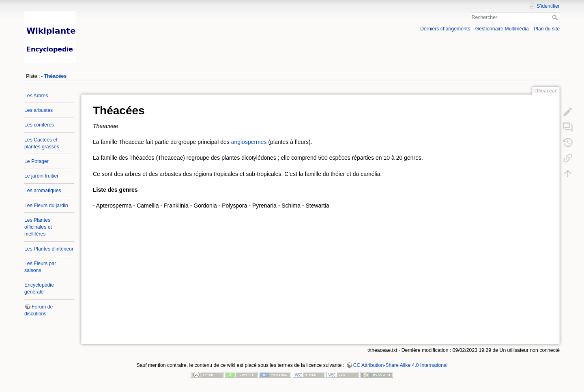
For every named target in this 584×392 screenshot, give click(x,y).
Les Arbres (36, 96)
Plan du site (547, 29)
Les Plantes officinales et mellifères (38, 227)
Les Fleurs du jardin (46, 206)
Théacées (55, 76)
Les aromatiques (43, 191)
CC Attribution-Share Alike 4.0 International (400, 365)
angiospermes (249, 142)
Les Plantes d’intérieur (49, 249)
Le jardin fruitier (41, 176)
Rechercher (556, 17)
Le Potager (36, 161)
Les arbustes (39, 110)
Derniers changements (445, 29)
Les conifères (39, 125)
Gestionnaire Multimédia (502, 29)
